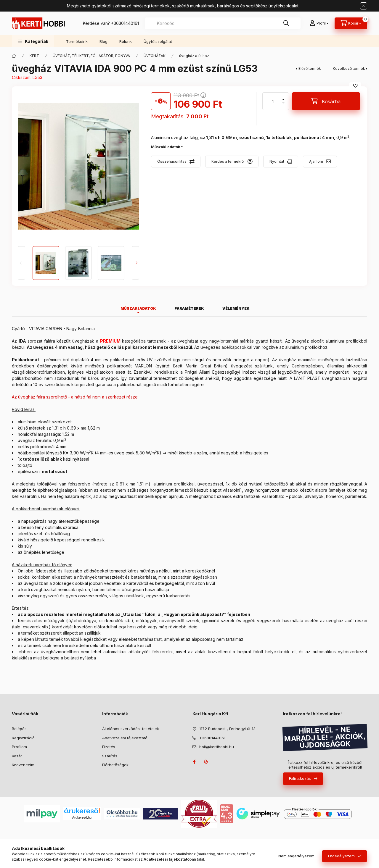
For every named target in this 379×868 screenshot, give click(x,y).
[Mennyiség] (273, 101)
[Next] (135, 263)
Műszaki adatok (166, 147)
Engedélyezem (341, 856)
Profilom (19, 747)
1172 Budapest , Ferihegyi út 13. (228, 729)
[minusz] (283, 105)
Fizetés (109, 747)
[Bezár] (364, 6)
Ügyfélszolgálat (158, 41)
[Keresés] (286, 23)
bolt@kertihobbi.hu (217, 747)
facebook (194, 762)
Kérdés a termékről (228, 161)
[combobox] (223, 23)
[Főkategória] (14, 56)
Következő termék (349, 68)
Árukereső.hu (82, 817)
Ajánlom (316, 161)
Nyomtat (277, 161)
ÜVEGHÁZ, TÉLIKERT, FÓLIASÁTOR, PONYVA (91, 56)
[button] (33, 41)
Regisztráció (23, 738)
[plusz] (283, 97)
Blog (103, 41)
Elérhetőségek (115, 765)
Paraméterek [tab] (189, 308)
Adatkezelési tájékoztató (125, 738)
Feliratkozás (300, 778)
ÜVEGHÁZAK (155, 56)
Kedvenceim (23, 765)
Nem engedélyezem (296, 856)
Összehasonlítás (172, 161)
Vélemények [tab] (236, 308)
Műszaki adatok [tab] (138, 308)
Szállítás (110, 756)
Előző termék (310, 68)
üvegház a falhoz (194, 56)
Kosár (17, 756)
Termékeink (77, 41)
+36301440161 (125, 23)
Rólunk (126, 41)
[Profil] (319, 23)
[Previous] (21, 263)
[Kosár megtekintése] (351, 23)
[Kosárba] (326, 101)
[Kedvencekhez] (355, 86)
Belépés (19, 729)
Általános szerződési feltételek (131, 729)
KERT (34, 56)
